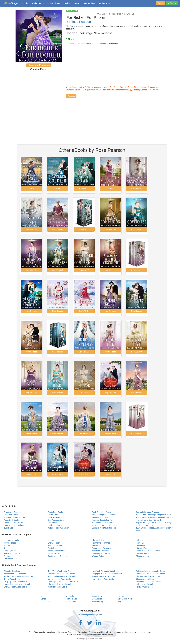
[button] (71, 96)
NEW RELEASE (72, 11)
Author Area (104, 3)
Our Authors (90, 3)
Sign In (161, 3)
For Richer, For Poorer (86, 17)
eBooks (25, 3)
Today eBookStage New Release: (90, 33)
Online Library (54, 3)
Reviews (68, 3)
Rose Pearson (81, 22)
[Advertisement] (116, 65)
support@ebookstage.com (91, 615)
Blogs (78, 3)
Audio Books (38, 3)
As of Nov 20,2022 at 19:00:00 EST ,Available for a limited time (92, 44)
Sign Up (172, 3)
